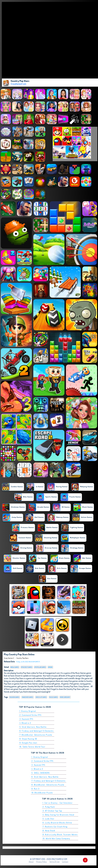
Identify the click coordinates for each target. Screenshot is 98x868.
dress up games (41, 697)
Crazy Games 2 (9, 658)
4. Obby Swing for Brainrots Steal (58, 815)
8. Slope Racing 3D (28, 739)
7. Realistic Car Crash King (55, 827)
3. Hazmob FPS (26, 719)
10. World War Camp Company (56, 838)
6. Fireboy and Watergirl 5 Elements (37, 731)
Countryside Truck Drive (53, 686)
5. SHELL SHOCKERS (41, 773)
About (31, 862)
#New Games (15, 667)
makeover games (28, 697)
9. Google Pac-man (28, 743)
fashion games (14, 697)
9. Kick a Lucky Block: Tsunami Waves (60, 834)
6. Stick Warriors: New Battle (45, 777)
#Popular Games (40, 667)
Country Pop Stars (22, 658)
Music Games (54, 697)
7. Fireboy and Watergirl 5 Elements (49, 781)
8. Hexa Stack (49, 831)
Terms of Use (54, 862)
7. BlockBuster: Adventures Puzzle (36, 735)
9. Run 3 (35, 789)
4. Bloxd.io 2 (25, 723)
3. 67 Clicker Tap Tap (52, 811)
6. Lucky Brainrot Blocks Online (57, 823)
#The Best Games (27, 667)
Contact (65, 862)
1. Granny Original (28, 711)
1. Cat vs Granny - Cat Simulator (58, 803)
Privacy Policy (41, 862)
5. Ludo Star (48, 819)
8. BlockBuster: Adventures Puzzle (48, 785)
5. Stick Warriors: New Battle (33, 727)
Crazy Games (84, 686)
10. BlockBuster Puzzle (42, 793)
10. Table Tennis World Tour (32, 747)
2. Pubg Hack (49, 807)
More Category (65, 697)
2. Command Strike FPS (30, 715)
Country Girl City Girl (35, 686)
